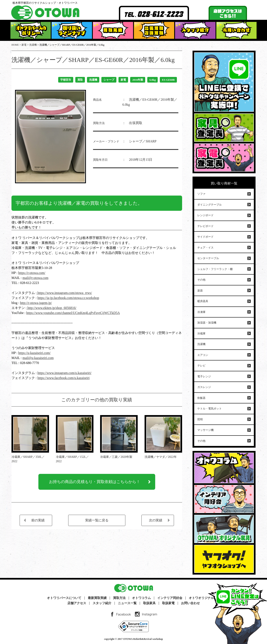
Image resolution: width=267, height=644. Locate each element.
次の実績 (156, 522)
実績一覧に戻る (97, 522)
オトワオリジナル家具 (204, 598)
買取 (80, 80)
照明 (200, 419)
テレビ (201, 366)
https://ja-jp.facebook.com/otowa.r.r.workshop (68, 298)
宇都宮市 (66, 80)
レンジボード (205, 215)
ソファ (201, 194)
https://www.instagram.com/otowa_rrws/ (64, 293)
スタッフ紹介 (102, 603)
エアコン (203, 355)
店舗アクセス (77, 603)
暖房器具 (203, 301)
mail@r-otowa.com (35, 278)
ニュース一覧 (127, 603)
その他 (201, 280)
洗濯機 (93, 80)
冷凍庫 (201, 312)
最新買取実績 (97, 598)
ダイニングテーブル (210, 205)
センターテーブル (208, 258)
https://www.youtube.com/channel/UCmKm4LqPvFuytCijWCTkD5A (73, 313)
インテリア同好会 (170, 598)
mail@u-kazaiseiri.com (38, 358)
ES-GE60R (168, 80)
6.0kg (152, 80)
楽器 (200, 291)
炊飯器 (201, 398)
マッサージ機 (205, 430)
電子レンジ (204, 376)
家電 (123, 80)
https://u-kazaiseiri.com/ (34, 353)
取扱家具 (149, 603)
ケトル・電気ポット (210, 409)
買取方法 (119, 598)
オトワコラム (141, 598)
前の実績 (38, 522)
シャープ (109, 80)
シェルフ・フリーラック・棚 (215, 269)
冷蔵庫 (201, 333)
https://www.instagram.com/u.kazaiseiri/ (64, 373)
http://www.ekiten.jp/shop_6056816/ (51, 308)
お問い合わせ (190, 603)
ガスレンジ (204, 387)
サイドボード (205, 237)
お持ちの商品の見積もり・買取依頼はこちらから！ (95, 483)
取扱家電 (168, 603)
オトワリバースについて (64, 598)
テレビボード (205, 226)
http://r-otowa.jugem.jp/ (36, 303)
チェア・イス (205, 248)
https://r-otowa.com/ (32, 273)
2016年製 (138, 80)
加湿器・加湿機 (207, 323)
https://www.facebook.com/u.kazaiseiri (63, 378)
